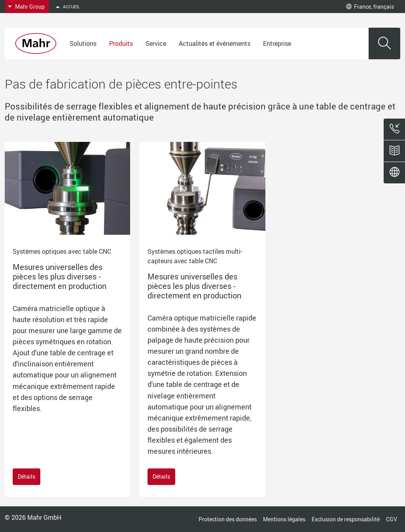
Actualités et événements (215, 43)
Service (156, 43)
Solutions (83, 43)
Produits (121, 43)
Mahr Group (30, 7)
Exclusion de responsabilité (346, 519)
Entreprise (277, 43)
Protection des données (228, 519)
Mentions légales (284, 519)
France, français (370, 7)
